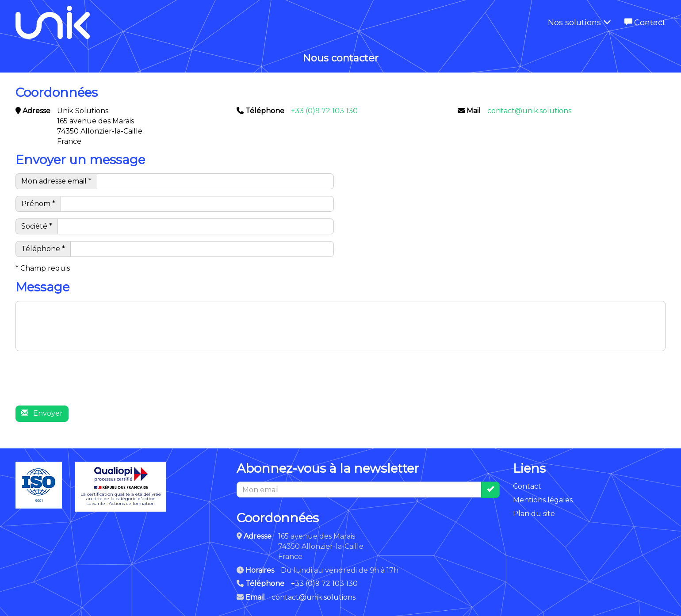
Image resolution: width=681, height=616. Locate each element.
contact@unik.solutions (529, 111)
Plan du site (534, 514)
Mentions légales (543, 500)
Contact (645, 23)
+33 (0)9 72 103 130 (324, 111)
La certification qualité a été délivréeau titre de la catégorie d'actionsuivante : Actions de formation (121, 487)
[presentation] (83, 382)
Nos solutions (580, 23)
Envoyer (42, 413)
